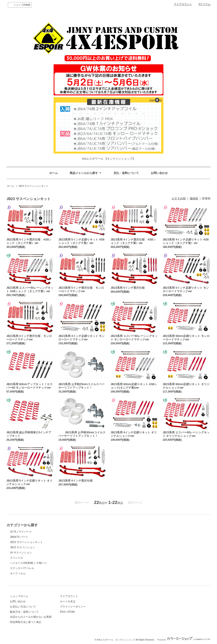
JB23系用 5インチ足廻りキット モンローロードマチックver (186, 289)
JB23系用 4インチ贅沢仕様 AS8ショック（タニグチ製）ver (133, 241)
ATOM (71, 612)
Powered (184, 640)
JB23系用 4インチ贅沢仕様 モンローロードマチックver (29, 338)
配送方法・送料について (24, 612)
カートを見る (68, 601)
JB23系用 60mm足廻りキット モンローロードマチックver (186, 338)
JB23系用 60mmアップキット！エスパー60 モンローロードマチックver (29, 386)
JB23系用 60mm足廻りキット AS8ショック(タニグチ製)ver (134, 386)
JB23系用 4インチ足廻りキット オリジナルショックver (134, 434)
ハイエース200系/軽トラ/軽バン (29, 563)
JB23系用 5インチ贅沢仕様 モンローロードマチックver (81, 289)
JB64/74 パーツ (19, 537)
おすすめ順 (179, 198)
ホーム (53, 173)
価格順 (194, 198)
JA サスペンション (21, 553)
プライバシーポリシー (73, 607)
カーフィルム (18, 573)
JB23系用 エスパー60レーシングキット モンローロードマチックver (134, 338)
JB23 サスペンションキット (33, 186)
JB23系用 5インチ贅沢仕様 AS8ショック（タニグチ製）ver (29, 241)
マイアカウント (183, 4)
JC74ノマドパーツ (21, 532)
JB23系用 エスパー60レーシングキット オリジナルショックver (186, 434)
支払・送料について (126, 173)
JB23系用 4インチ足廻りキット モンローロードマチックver (81, 338)
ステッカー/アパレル (22, 568)
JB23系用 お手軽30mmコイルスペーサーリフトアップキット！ (82, 434)
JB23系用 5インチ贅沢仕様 (128, 288)
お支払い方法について (23, 607)
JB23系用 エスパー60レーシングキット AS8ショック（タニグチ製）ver (30, 289)
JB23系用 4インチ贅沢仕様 (75, 481)
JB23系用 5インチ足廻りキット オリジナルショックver (29, 482)
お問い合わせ (159, 173)
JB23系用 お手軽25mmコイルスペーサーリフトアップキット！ (81, 386)
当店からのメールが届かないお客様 (31, 617)
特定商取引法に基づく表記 (26, 622)
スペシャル (16, 558)
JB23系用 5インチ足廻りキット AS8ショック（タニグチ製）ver (81, 241)
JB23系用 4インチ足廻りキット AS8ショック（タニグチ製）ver (186, 241)
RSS (63, 612)
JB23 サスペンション (22, 547)
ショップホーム (19, 596)
